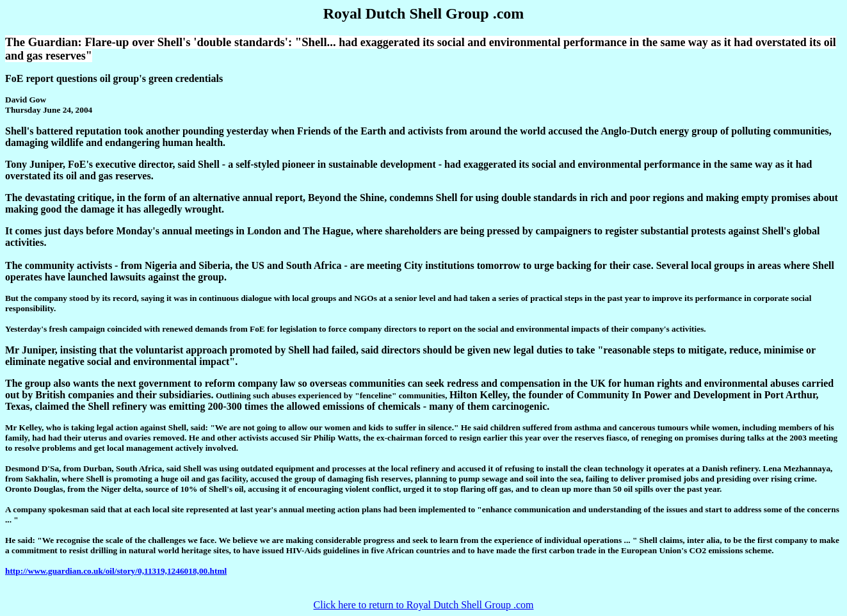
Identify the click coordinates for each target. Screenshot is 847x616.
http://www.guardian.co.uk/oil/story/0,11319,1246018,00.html (116, 571)
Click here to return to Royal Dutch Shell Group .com (424, 605)
